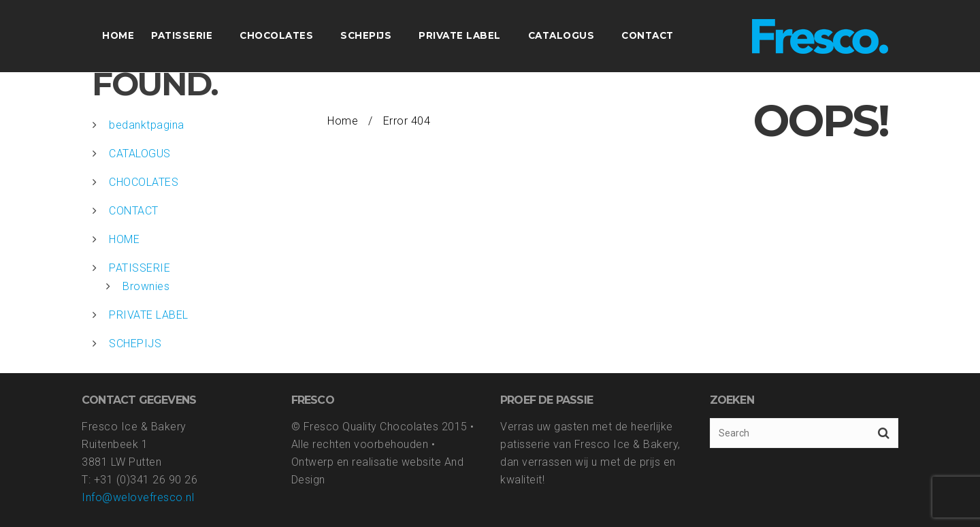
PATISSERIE (140, 268)
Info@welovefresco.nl (138, 497)
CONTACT (134, 211)
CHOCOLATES (144, 182)
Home (343, 121)
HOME (124, 239)
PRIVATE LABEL (149, 315)
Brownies (146, 286)
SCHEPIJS (135, 344)
